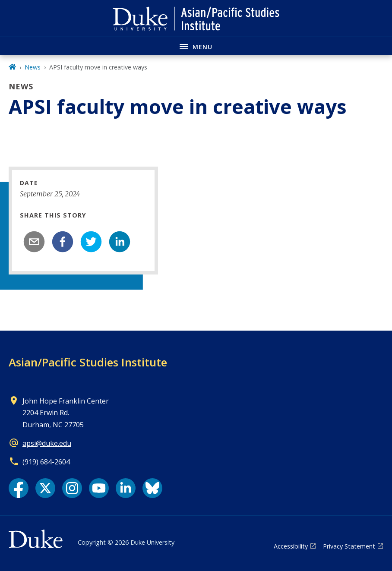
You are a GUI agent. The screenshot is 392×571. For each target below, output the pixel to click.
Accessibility (291, 546)
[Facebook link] (19, 488)
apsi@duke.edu (47, 443)
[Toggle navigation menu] (196, 46)
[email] (34, 242)
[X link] (45, 488)
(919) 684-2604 (46, 462)
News (33, 67)
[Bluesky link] (152, 488)
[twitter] (91, 242)
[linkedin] (120, 242)
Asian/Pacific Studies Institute (88, 362)
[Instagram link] (72, 488)
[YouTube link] (99, 488)
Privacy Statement (349, 546)
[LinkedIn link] (126, 488)
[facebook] (63, 242)
